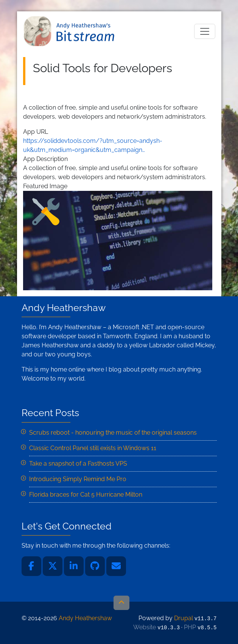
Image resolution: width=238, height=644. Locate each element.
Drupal (184, 618)
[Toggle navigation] (205, 31)
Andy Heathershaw (70, 31)
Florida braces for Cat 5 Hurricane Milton (86, 495)
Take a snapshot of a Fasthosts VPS (78, 464)
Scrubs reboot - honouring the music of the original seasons (113, 433)
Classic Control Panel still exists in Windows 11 (93, 448)
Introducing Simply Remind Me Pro (78, 479)
